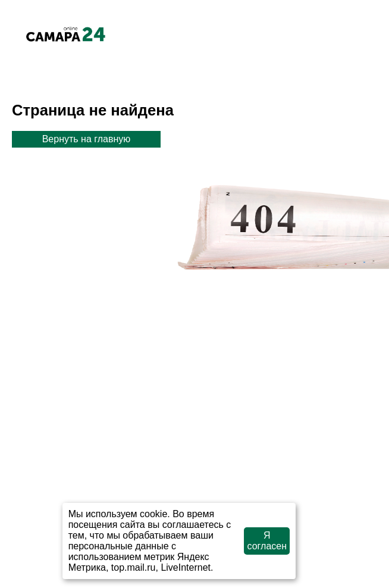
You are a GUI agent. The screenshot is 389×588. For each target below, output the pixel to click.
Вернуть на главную (87, 139)
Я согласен (267, 541)
